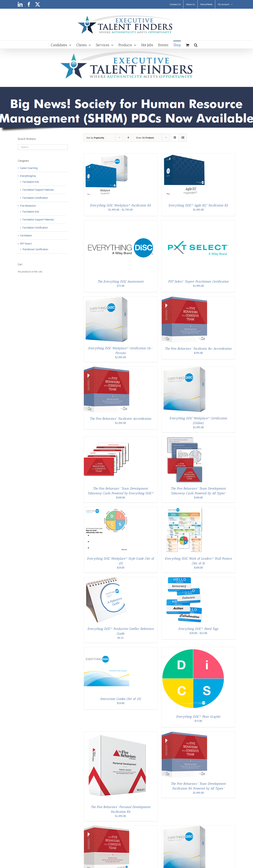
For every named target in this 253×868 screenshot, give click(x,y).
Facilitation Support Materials (38, 190)
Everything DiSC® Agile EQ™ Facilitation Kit (198, 205)
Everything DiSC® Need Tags (198, 629)
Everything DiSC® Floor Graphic (198, 717)
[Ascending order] (128, 138)
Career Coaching (29, 168)
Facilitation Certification (35, 198)
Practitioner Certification (35, 249)
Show (145, 138)
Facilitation (26, 235)
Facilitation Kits (31, 182)
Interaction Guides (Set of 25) (121, 699)
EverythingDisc (28, 176)
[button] (196, 45)
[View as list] (183, 138)
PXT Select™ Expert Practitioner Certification (198, 281)
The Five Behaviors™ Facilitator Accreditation (120, 419)
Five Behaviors (28, 206)
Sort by (95, 138)
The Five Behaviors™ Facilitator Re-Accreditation (198, 349)
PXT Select (26, 244)
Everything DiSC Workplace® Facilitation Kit (120, 205)
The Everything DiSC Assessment (121, 281)
